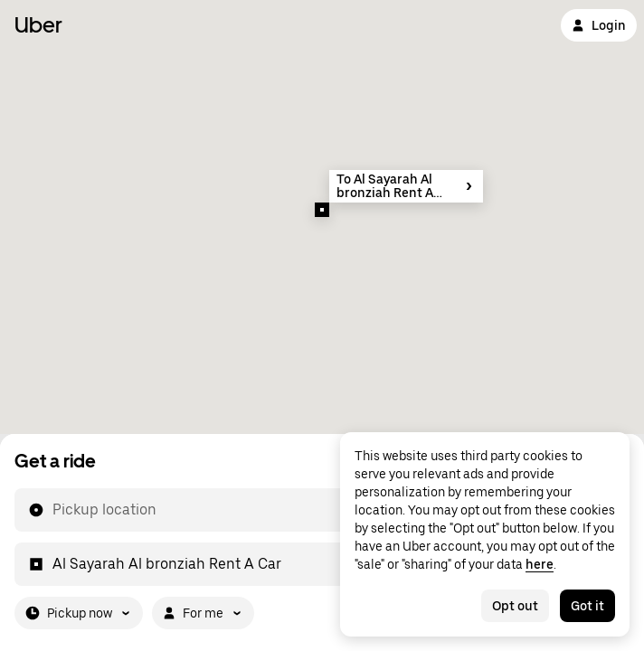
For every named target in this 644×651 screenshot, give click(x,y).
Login (599, 25)
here (540, 564)
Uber (38, 25)
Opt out (515, 606)
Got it (587, 606)
